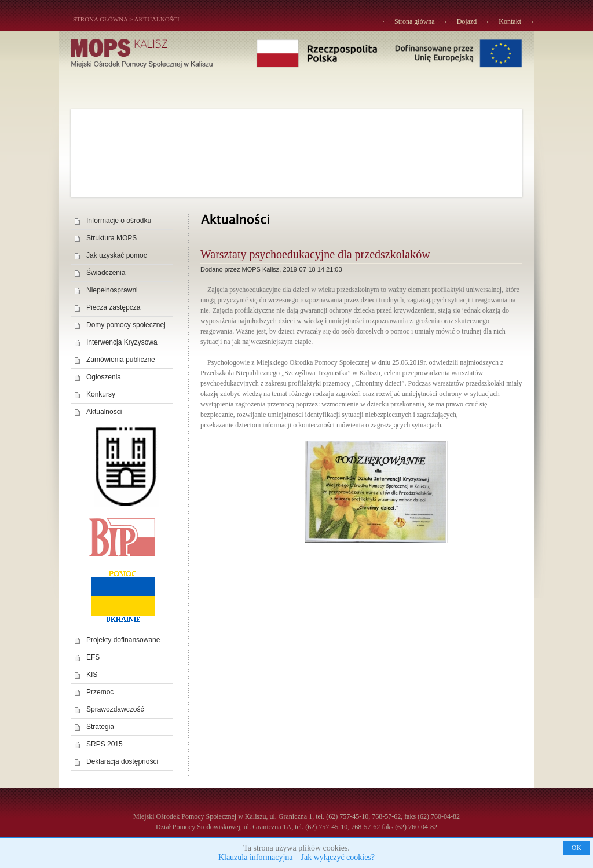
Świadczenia (106, 273)
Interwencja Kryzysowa (122, 342)
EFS (93, 657)
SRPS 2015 (105, 744)
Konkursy (101, 394)
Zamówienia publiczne (121, 360)
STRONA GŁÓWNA (100, 19)
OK (576, 848)
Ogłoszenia (104, 377)
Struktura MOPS (111, 238)
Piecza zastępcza (113, 307)
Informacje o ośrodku (119, 221)
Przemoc (100, 692)
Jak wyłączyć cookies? (338, 857)
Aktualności (157, 19)
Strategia (100, 727)
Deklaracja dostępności (122, 761)
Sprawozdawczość (115, 709)
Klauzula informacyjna (256, 857)
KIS (92, 675)
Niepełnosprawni (112, 290)
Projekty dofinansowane (123, 640)
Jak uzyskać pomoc (117, 255)
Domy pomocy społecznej (126, 325)
